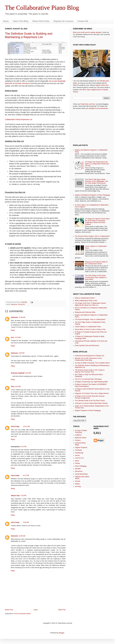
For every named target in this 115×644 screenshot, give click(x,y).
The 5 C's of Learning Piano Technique (88, 379)
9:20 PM (28, 373)
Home (6, 21)
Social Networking (81, 474)
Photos (77, 463)
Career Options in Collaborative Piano (88, 327)
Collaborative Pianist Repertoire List (19, 119)
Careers (78, 440)
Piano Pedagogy (81, 466)
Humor (77, 455)
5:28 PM (26, 522)
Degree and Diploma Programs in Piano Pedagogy (92, 195)
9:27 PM (26, 476)
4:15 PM (18, 337)
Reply (13, 330)
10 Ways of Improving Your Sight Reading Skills (91, 382)
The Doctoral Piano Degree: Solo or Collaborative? (92, 236)
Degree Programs (81, 447)
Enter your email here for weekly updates (87, 32)
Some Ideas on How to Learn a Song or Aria (90, 329)
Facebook (78, 450)
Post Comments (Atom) (23, 614)
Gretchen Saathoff (18, 373)
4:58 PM (22, 353)
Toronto (78, 481)
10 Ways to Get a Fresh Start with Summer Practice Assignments (90, 397)
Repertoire (14, 304)
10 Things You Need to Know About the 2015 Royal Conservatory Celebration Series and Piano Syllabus (97, 222)
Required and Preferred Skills (85, 312)
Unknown (14, 317)
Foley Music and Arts (88, 104)
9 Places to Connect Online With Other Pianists (91, 403)
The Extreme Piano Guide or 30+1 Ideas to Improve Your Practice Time (90, 371)
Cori (12, 337)
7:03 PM (23, 496)
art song (78, 486)
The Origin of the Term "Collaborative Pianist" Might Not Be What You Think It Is (91, 304)
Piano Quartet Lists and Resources (87, 346)
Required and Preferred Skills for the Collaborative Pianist (96, 263)
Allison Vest (15, 496)
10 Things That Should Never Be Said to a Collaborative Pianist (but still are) (97, 164)
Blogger (62, 633)
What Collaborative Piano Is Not (86, 301)
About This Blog (21, 21)
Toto (12, 387)
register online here (102, 85)
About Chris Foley (41, 21)
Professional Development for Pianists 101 (90, 356)
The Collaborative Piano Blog (42, 8)
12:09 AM (22, 536)
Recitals (78, 469)
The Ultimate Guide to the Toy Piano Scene (90, 401)
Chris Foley (15, 427)
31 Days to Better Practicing (81, 431)
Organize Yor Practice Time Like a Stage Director (92, 393)
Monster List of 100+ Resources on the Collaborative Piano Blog (88, 359)
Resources (22, 304)
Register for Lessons (63, 21)
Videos (77, 484)
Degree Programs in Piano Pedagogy (88, 411)
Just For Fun (79, 458)
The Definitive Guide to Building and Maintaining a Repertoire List (29, 35)
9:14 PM (24, 447)
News (77, 461)
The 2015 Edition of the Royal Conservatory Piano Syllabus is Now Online (96, 277)
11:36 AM (22, 317)
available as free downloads (98, 108)
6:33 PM (18, 387)
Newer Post (9, 610)
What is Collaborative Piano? (85, 298)
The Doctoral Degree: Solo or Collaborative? (90, 319)
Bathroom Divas (81, 438)
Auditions (78, 435)
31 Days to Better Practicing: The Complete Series (92, 363)
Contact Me (83, 21)
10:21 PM (26, 427)
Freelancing (79, 453)
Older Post (62, 610)
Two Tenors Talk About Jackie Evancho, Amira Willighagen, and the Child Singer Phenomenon (97, 181)
